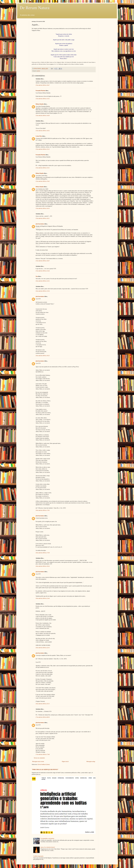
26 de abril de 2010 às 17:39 (43, 553)
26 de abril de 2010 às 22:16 (43, 648)
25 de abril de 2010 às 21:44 (43, 271)
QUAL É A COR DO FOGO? (48, 847)
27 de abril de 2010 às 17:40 (43, 754)
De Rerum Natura (35, 8)
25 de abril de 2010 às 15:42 (43, 181)
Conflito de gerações (38, 856)
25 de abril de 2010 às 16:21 (43, 218)
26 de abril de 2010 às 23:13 (43, 704)
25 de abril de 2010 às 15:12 (43, 149)
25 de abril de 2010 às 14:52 (43, 131)
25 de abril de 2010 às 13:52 (43, 99)
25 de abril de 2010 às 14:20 (43, 116)
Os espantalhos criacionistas (47, 838)
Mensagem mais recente (38, 762)
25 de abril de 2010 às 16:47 (43, 261)
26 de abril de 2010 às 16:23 (43, 356)
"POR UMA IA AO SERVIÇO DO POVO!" (45, 770)
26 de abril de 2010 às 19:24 (43, 566)
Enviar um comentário (39, 758)
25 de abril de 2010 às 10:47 (43, 85)
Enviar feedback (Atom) (44, 764)
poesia (39, 71)
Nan (37, 276)
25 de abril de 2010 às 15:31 (43, 168)
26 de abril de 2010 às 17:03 (43, 510)
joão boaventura (40, 224)
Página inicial (65, 762)
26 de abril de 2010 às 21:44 (43, 598)
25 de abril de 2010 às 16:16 (43, 208)
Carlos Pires (39, 136)
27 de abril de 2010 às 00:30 (43, 717)
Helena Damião (40, 104)
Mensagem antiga (91, 762)
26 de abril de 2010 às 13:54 (43, 291)
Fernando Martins (40, 91)
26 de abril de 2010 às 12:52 (43, 281)
